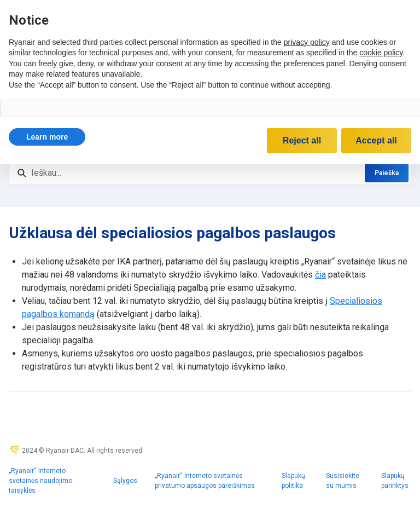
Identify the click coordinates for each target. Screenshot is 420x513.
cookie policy (381, 53)
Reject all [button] (302, 140)
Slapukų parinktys (395, 481)
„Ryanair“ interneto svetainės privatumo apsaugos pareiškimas (205, 481)
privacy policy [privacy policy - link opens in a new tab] (307, 42)
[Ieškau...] (210, 173)
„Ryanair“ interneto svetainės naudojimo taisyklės (40, 481)
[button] (47, 137)
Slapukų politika (293, 481)
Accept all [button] (376, 140)
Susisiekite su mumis (343, 481)
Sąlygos (125, 481)
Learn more (47, 137)
